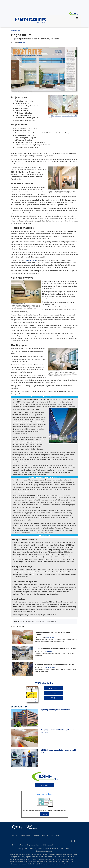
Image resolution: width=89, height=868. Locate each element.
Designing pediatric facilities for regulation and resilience (54, 633)
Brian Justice (48, 652)
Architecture (30, 621)
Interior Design (51, 621)
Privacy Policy (23, 849)
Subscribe (44, 814)
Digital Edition (44, 683)
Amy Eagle (22, 42)
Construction (40, 621)
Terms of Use (65, 849)
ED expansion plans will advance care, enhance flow (56, 648)
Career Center (44, 785)
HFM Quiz (54, 698)
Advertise (45, 835)
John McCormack (50, 668)
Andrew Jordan (49, 637)
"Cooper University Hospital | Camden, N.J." (64, 116)
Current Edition (54, 688)
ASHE (52, 835)
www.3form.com (31, 260)
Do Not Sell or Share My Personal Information (44, 849)
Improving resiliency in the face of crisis (55, 710)
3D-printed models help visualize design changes (54, 664)
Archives (54, 693)
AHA (57, 835)
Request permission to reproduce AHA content (56, 864)
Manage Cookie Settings (44, 851)
